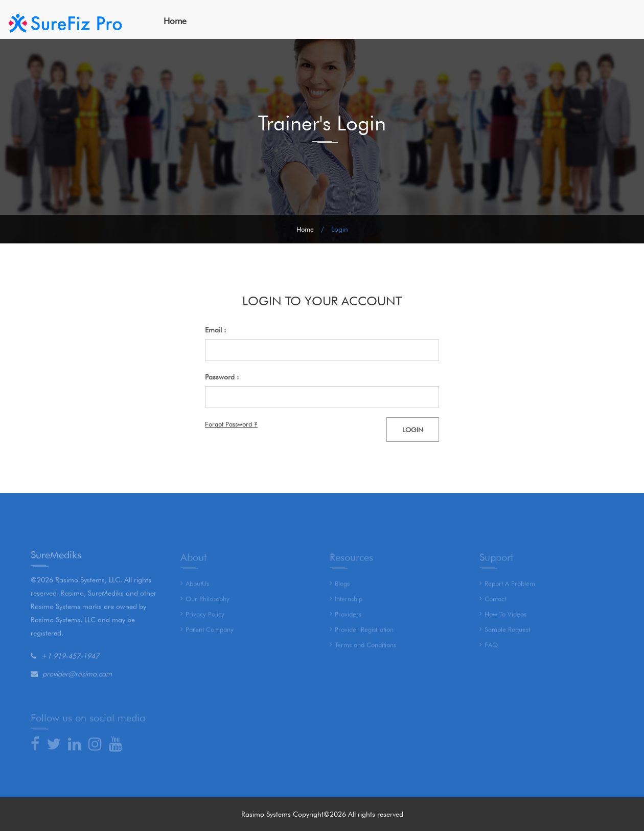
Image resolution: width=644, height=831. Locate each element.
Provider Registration (364, 632)
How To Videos (505, 616)
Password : (222, 377)
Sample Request (507, 632)
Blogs (342, 586)
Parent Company (210, 632)
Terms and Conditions (365, 647)
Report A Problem (510, 586)
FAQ (491, 647)
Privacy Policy (205, 616)
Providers (348, 616)
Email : (215, 330)
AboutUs (197, 586)
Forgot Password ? (231, 424)
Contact (495, 601)
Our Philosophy (208, 601)
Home (175, 21)
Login (413, 430)
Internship (349, 601)
